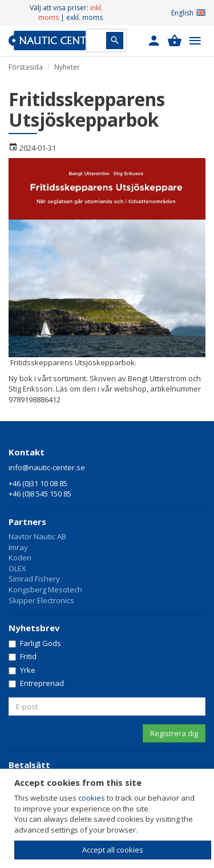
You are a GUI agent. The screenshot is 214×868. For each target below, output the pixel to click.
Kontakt (27, 452)
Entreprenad (36, 683)
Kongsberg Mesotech (45, 590)
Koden (20, 558)
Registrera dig (174, 733)
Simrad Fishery (34, 579)
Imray (18, 547)
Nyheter (67, 67)
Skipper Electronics (41, 600)
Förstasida (26, 67)
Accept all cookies (113, 850)
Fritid (23, 656)
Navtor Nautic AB (37, 536)
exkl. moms (84, 17)
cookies (92, 798)
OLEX (17, 568)
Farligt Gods (35, 643)
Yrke (22, 670)
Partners (27, 522)
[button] (154, 41)
